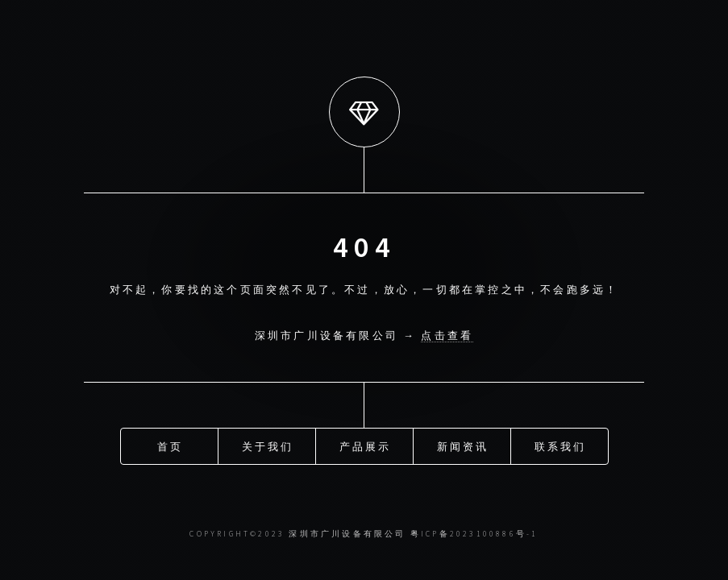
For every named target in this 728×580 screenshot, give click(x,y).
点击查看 (447, 335)
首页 (170, 445)
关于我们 (268, 445)
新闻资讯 (463, 445)
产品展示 (366, 445)
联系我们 (561, 445)
